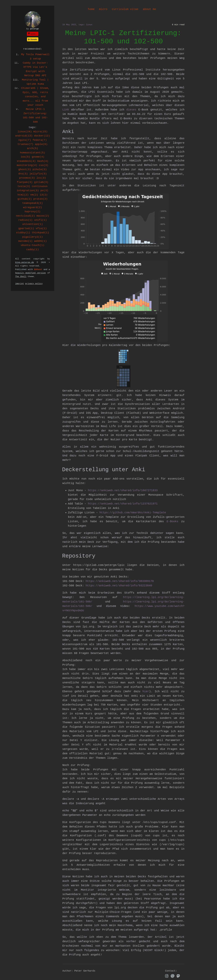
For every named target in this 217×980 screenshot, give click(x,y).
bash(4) (43, 161)
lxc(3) (41, 178)
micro (103, 9)
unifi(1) (40, 220)
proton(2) (40, 199)
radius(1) (26, 220)
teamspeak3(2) (33, 203)
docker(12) (42, 136)
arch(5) (33, 148)
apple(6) (41, 144)
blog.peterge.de (25, 262)
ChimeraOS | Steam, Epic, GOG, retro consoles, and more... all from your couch (35, 97)
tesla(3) (24, 186)
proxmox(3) (27, 178)
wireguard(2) (33, 207)
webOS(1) (40, 241)
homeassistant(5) (33, 153)
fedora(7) (40, 140)
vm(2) (34, 195)
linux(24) (25, 132)
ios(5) (25, 157)
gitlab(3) (41, 182)
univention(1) (33, 224)
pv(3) (44, 191)
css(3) (44, 165)
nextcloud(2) (25, 216)
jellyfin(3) (38, 174)
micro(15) (40, 132)
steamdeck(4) (26, 161)
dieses (131, 110)
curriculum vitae (125, 9)
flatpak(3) (25, 182)
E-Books (172, 521)
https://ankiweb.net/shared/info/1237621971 (123, 504)
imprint (20, 284)
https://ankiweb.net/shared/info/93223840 (119, 586)
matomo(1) (26, 241)
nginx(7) (25, 140)
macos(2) (43, 216)
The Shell (21, 277)
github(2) (25, 199)
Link (66, 110)
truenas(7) (25, 144)
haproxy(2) (33, 212)
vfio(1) (41, 228)
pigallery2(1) (33, 237)
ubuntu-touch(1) (33, 245)
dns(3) (23, 174)
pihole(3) (40, 169)
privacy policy (34, 284)
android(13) (24, 136)
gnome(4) (38, 157)
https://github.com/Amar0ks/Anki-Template (133, 513)
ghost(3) (25, 169)
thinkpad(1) (40, 233)
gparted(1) (26, 228)
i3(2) (44, 195)
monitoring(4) (27, 165)
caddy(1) (33, 250)
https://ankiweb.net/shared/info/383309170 (120, 581)
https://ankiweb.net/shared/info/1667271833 (123, 490)
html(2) (23, 195)
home (91, 9)
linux (89, 25)
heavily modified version (31, 273)
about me (149, 9)
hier (146, 691)
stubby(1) (23, 233)
